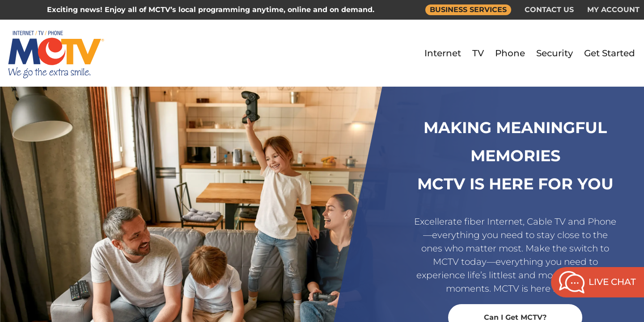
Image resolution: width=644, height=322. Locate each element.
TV (478, 53)
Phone (510, 53)
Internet (443, 53)
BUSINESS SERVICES (468, 10)
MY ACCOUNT (613, 10)
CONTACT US (549, 10)
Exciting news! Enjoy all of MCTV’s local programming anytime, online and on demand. (211, 10)
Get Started (610, 53)
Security (555, 53)
